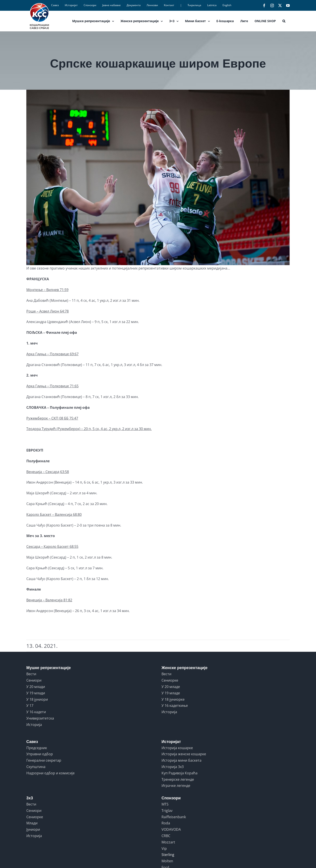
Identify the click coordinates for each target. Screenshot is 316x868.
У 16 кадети (36, 712)
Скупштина (36, 767)
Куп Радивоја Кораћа (180, 773)
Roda (166, 823)
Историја (34, 725)
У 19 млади (36, 693)
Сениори (34, 680)
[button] (284, 21)
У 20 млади (36, 687)
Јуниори (33, 829)
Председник (37, 748)
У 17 (30, 705)
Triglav (167, 811)
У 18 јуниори (37, 699)
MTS (165, 804)
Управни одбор (40, 754)
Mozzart (168, 842)
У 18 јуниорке (173, 699)
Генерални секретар (44, 760)
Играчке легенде (176, 786)
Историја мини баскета (181, 760)
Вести (31, 674)
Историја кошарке (177, 748)
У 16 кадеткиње (175, 705)
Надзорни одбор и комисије (50, 773)
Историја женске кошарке (184, 754)
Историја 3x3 (173, 767)
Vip (164, 848)
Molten (167, 861)
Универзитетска (40, 718)
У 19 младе (171, 693)
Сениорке (170, 680)
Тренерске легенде (178, 779)
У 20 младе (171, 687)
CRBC (166, 836)
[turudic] (158, 177)
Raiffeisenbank (174, 817)
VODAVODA (171, 829)
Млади (32, 823)
